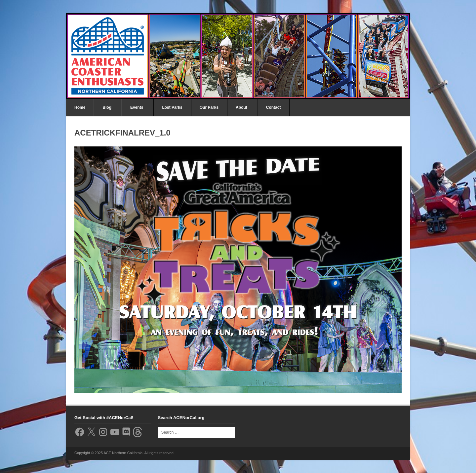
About (241, 107)
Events (137, 107)
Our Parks (209, 107)
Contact (274, 107)
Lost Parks (172, 107)
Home (80, 107)
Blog (107, 107)
